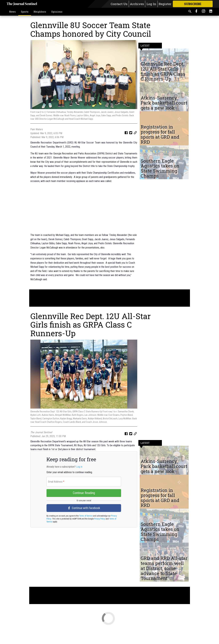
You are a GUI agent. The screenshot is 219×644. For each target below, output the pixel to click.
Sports (25, 12)
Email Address (56, 500)
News (12, 12)
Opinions (57, 12)
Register (165, 4)
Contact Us (119, 4)
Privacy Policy (99, 537)
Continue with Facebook (84, 526)
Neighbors (40, 12)
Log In (151, 4)
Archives (137, 4)
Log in (79, 485)
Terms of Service (86, 534)
